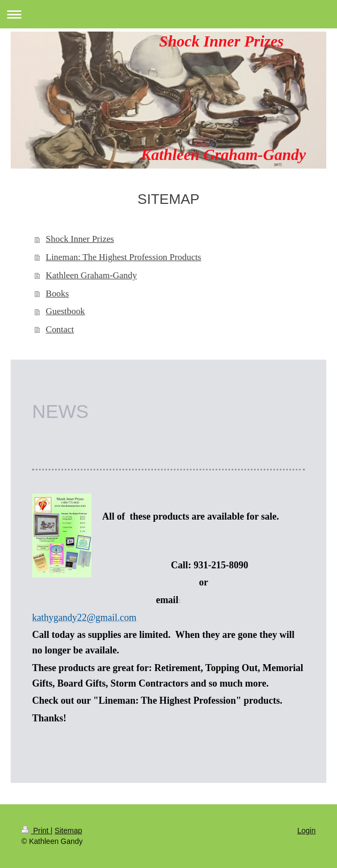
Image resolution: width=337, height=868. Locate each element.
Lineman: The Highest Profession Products (124, 257)
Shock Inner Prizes (80, 239)
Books (58, 294)
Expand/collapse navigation (168, 14)
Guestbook (66, 311)
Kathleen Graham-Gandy (91, 275)
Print (36, 831)
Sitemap (68, 831)
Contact (60, 329)
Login (307, 831)
